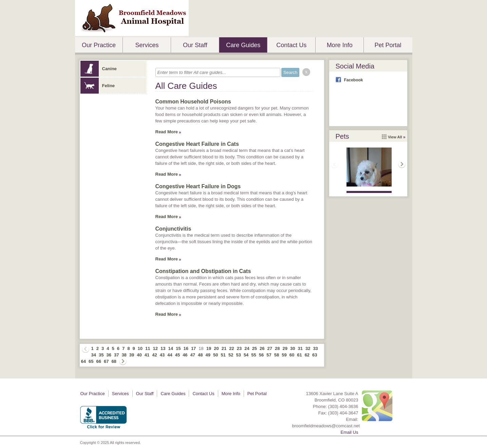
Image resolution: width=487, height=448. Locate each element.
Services (147, 45)
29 (285, 348)
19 (209, 348)
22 (231, 348)
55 (254, 355)
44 (170, 355)
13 (163, 348)
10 (140, 348)
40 (139, 355)
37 (116, 355)
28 (277, 348)
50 (216, 355)
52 (231, 355)
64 (83, 361)
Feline (98, 86)
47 (193, 355)
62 (307, 355)
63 (315, 355)
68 (114, 361)
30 (293, 348)
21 (224, 348)
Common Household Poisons (193, 102)
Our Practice (99, 45)
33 (315, 348)
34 (94, 355)
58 (277, 355)
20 (216, 348)
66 (98, 361)
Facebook (354, 80)
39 (132, 355)
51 (223, 355)
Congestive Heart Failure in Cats (197, 144)
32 (308, 348)
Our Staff (195, 45)
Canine (99, 69)
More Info (340, 45)
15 (178, 348)
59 (284, 355)
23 (239, 348)
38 (124, 355)
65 (91, 361)
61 (299, 355)
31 (300, 348)
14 (170, 348)
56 (261, 355)
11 (148, 348)
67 (106, 361)
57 (269, 355)
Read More (167, 132)
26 (262, 348)
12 (155, 348)
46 (185, 355)
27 (270, 348)
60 (292, 355)
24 (247, 348)
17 (193, 348)
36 (109, 355)
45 (177, 355)
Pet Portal (388, 45)
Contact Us (291, 45)
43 (162, 355)
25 (255, 348)
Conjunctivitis (173, 229)
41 (147, 355)
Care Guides (243, 45)
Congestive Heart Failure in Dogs (198, 186)
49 (208, 355)
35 (101, 355)
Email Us (349, 432)
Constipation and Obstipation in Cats (203, 271)
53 (238, 355)
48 (200, 355)
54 (246, 355)
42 (154, 355)
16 (186, 348)
